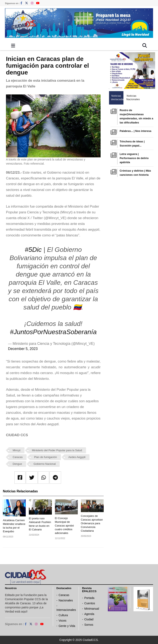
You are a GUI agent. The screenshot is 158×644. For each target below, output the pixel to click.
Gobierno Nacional (45, 464)
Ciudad (89, 619)
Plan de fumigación (46, 457)
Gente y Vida (67, 626)
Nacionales (66, 600)
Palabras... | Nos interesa (135, 131)
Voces (63, 621)
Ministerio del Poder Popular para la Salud (57, 450)
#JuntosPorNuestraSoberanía (53, 332)
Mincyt (17, 450)
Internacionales (66, 610)
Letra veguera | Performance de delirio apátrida (134, 158)
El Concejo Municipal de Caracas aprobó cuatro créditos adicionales (64, 526)
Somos (89, 625)
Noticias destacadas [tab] (117, 98)
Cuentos (90, 603)
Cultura (63, 615)
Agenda (89, 614)
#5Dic (33, 250)
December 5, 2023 (23, 349)
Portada (89, 598)
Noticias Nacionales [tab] (133, 98)
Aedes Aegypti (77, 457)
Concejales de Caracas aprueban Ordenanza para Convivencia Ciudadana (92, 523)
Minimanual (92, 609)
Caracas (18, 457)
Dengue (17, 464)
